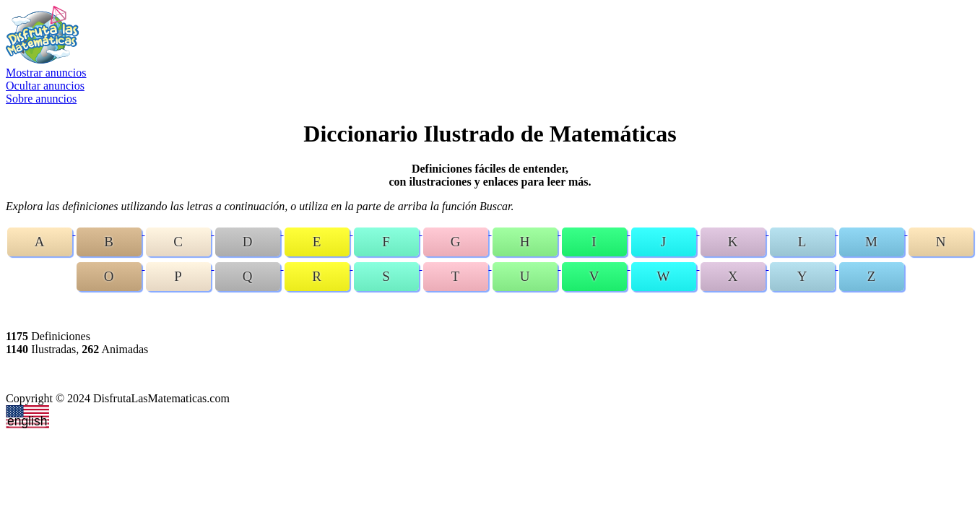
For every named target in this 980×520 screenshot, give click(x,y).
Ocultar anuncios (45, 86)
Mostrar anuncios (46, 73)
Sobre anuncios (41, 99)
